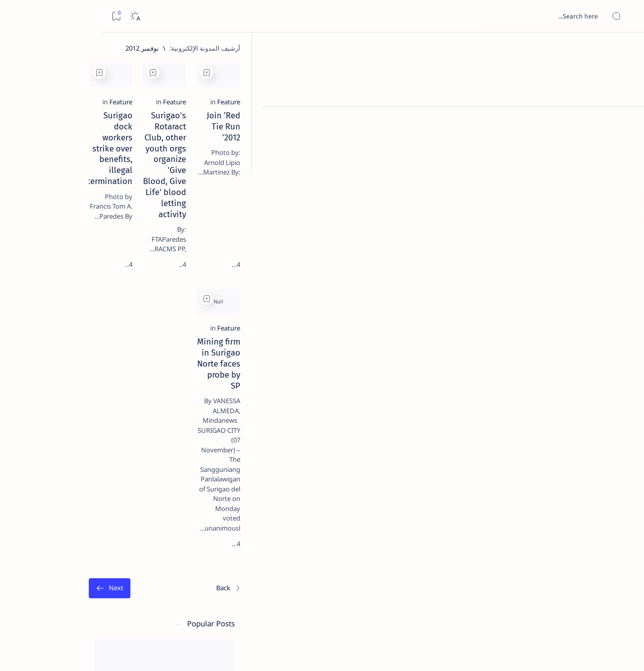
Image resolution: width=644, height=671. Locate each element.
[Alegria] (86, 272)
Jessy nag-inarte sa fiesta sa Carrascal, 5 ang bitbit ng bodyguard (84, 242)
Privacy (76, 606)
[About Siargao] (45, 499)
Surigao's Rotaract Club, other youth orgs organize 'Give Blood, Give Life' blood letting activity (390, 178)
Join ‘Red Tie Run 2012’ (553, 166)
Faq (50, 606)
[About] (625, 123)
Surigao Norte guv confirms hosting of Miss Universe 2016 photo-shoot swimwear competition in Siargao (80, 357)
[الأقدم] (192, 483)
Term (144, 606)
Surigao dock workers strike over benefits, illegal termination (244, 172)
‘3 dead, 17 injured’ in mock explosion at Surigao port (86, 412)
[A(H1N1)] (118, 499)
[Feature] (584, 153)
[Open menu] (625, 16)
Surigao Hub (550, 651)
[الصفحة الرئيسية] (625, 50)
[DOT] (86, 327)
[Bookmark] (16, 16)
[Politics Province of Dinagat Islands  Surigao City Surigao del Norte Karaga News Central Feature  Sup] (118, 474)
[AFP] (45, 550)
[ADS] (118, 550)
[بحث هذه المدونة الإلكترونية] (446, 16)
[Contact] (625, 143)
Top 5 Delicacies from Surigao (81, 171)
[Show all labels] (128, 573)
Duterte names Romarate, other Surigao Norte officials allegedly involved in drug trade (76, 297)
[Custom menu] (625, 176)
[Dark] (34, 16)
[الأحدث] (584, 483)
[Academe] (45, 525)
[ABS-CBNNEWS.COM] (118, 525)
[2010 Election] (45, 474)
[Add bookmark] (471, 73)
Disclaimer (112, 606)
